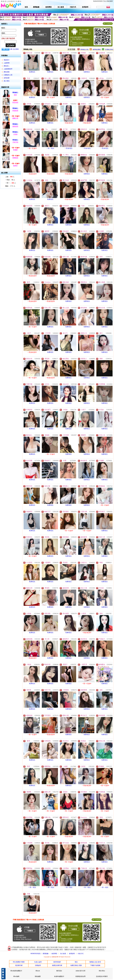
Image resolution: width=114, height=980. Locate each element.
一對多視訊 (69, 148)
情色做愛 (38, 976)
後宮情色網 (57, 962)
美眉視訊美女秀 (80, 976)
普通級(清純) (109, 50)
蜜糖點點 (15, 158)
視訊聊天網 (19, 965)
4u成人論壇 (38, 962)
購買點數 (45, 954)
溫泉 (15, 95)
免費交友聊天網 (57, 965)
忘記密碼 (16, 49)
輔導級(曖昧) (97, 50)
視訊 (76, 962)
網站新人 (7, 66)
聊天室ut (59, 971)
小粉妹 (15, 134)
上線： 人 (10, 177)
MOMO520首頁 (36, 954)
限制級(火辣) (85, 50)
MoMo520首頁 (98, 1)
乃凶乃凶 (15, 142)
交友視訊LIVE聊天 (102, 976)
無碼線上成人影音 (95, 962)
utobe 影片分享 (81, 971)
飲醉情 (15, 166)
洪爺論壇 (38, 965)
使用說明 (72, 954)
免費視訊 (32, 72)
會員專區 (54, 954)
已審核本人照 (8, 75)
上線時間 (7, 63)
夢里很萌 (15, 102)
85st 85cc (102, 971)
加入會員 (63, 954)
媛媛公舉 (15, 118)
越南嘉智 (15, 126)
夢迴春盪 (15, 111)
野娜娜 (15, 150)
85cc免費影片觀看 (19, 962)
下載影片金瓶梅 (95, 965)
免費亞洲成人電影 (76, 965)
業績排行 (7, 60)
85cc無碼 (16, 976)
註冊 (11, 49)
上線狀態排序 (8, 69)
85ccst (38, 971)
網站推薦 (7, 72)
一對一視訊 (50, 148)
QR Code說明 (108, 24)
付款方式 (81, 954)
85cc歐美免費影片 (16, 971)
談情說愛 (7, 78)
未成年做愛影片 (59, 976)
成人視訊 (7, 81)
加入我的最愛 (108, 1)
